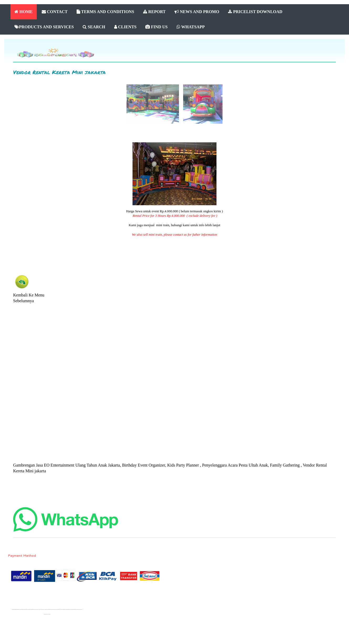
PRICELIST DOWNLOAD (255, 12)
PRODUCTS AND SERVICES (44, 27)
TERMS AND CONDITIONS (105, 12)
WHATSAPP (191, 27)
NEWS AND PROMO (197, 12)
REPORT (154, 12)
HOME (24, 12)
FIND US (157, 27)
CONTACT (55, 12)
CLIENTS (125, 27)
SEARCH (94, 27)
